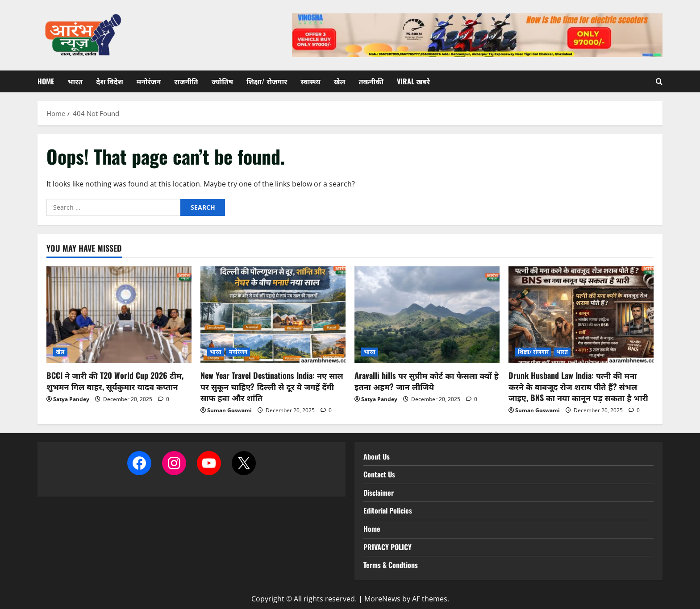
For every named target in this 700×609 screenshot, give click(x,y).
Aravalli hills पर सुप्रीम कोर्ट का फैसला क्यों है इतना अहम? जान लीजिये (427, 381)
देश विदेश (110, 81)
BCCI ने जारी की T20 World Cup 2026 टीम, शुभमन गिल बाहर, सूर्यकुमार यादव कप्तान (115, 381)
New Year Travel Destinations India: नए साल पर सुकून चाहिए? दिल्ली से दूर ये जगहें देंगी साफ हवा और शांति (272, 386)
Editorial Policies (388, 510)
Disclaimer (379, 493)
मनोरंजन (149, 81)
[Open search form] (659, 81)
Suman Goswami (229, 410)
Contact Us (379, 474)
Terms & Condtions (391, 565)
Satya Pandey (71, 399)
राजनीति (186, 81)
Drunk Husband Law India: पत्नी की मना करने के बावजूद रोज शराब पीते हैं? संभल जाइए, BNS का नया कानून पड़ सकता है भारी (578, 386)
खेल (340, 81)
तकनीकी (371, 81)
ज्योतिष (222, 81)
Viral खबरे (413, 81)
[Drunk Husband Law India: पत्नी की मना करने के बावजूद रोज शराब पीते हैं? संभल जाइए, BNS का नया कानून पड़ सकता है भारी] (581, 315)
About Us (377, 456)
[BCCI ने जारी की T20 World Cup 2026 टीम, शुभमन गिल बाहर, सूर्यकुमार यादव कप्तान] (119, 315)
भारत (75, 81)
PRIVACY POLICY (387, 547)
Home (46, 81)
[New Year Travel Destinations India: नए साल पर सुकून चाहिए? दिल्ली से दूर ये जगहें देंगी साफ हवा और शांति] (273, 315)
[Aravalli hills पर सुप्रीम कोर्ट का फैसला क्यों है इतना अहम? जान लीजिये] (427, 315)
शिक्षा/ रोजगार (267, 81)
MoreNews (382, 599)
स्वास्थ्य (310, 81)
